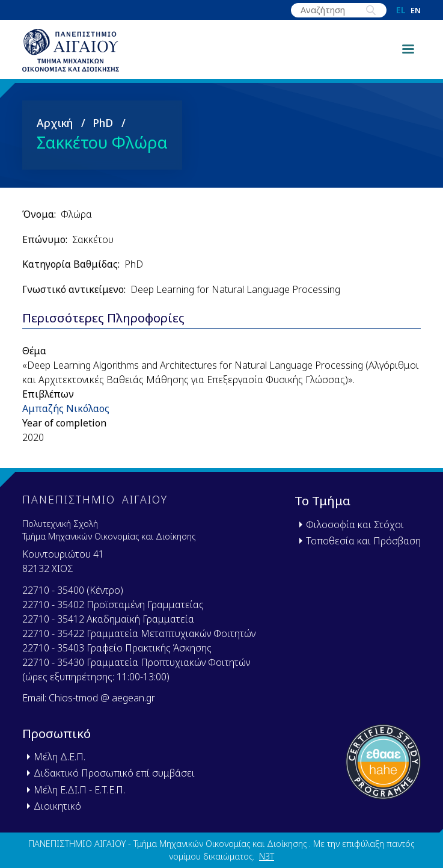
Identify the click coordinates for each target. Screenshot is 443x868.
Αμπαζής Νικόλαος (66, 413)
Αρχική (55, 128)
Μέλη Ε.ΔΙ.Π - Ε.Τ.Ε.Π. (79, 790)
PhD (103, 128)
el (401, 10)
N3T (267, 857)
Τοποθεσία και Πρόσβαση (363, 541)
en (416, 11)
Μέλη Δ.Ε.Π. (60, 757)
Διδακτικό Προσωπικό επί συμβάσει (114, 774)
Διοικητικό (57, 806)
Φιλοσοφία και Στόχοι (355, 525)
